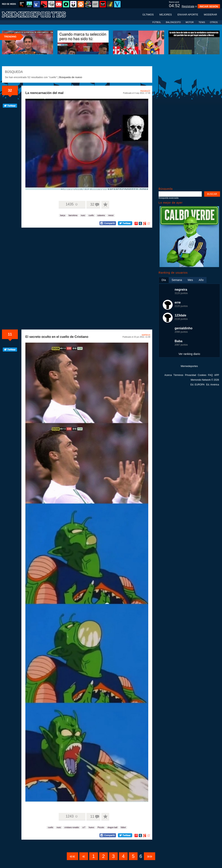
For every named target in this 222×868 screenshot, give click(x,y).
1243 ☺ (72, 816)
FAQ (210, 375)
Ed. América (213, 385)
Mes (190, 280)
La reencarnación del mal (44, 93)
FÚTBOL (157, 22)
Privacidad (190, 375)
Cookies (202, 375)
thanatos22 (145, 91)
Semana (177, 280)
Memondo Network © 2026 (205, 380)
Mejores (166, 15)
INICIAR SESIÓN (209, 7)
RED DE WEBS (9, 4)
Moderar (211, 15)
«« (72, 856)
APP (217, 375)
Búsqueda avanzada (168, 198)
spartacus (146, 335)
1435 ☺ (72, 204)
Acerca (168, 375)
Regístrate (188, 6)
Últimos (148, 15)
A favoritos (105, 205)
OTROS (214, 22)
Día (164, 280)
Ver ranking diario (189, 354)
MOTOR (190, 22)
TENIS (202, 22)
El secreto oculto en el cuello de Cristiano (57, 337)
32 (10, 90)
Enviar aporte (188, 15)
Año (201, 280)
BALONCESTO (173, 22)
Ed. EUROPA (198, 385)
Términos (178, 375)
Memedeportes (189, 366)
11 (10, 334)
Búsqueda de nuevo (71, 77)
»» (150, 856)
